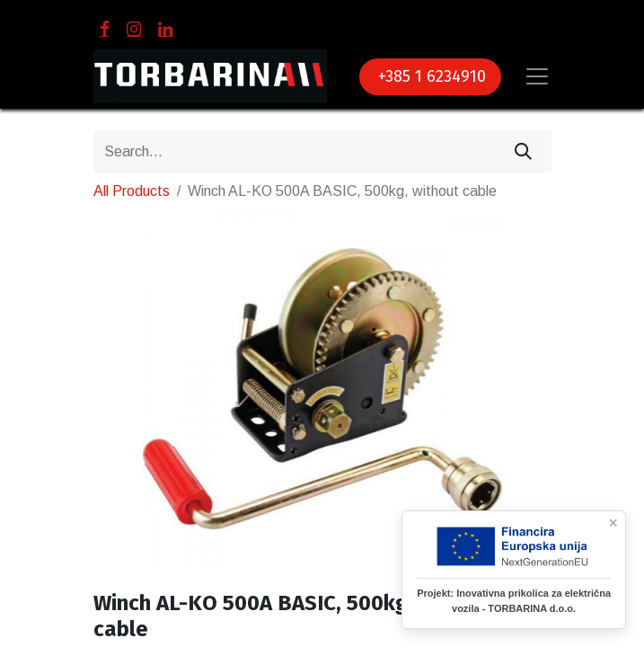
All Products (132, 191)
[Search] (523, 152)
